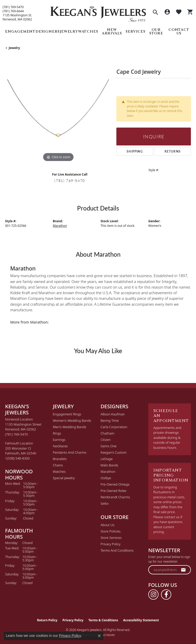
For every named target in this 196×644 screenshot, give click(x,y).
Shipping (135, 151)
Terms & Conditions (103, 620)
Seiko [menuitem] (105, 503)
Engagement (20, 32)
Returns (173, 151)
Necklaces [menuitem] (60, 446)
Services (135, 32)
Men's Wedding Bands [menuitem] (70, 427)
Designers (48, 32)
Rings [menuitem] (57, 433)
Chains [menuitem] (58, 465)
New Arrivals (112, 32)
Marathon (60, 226)
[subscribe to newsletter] (183, 570)
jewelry (14, 48)
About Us (107, 525)
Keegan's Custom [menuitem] (114, 452)
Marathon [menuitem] (108, 472)
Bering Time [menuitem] (110, 420)
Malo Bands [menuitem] (109, 465)
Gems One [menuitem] (109, 446)
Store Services (111, 538)
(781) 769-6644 (13, 11)
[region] (58, 110)
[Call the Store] (16, 434)
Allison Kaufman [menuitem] (113, 414)
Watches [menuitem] (59, 472)
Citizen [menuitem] (106, 440)
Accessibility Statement (141, 620)
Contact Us (179, 32)
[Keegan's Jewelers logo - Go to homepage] (98, 13)
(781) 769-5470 (13, 7)
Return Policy (47, 620)
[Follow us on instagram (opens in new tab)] (153, 595)
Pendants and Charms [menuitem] (70, 452)
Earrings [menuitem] (59, 440)
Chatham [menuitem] (107, 433)
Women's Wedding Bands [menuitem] (72, 420)
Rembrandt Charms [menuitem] (115, 497)
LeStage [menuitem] (107, 459)
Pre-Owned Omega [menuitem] (115, 484)
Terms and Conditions (117, 550)
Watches (88, 32)
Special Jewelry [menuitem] (64, 478)
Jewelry (69, 32)
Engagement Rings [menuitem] (67, 414)
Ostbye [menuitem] (106, 478)
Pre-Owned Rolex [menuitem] (113, 491)
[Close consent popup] (99, 636)
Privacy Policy (111, 544)
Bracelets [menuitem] (60, 459)
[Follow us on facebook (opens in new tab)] (166, 595)
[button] (155, 13)
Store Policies (111, 531)
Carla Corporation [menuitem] (114, 427)
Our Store (156, 32)
